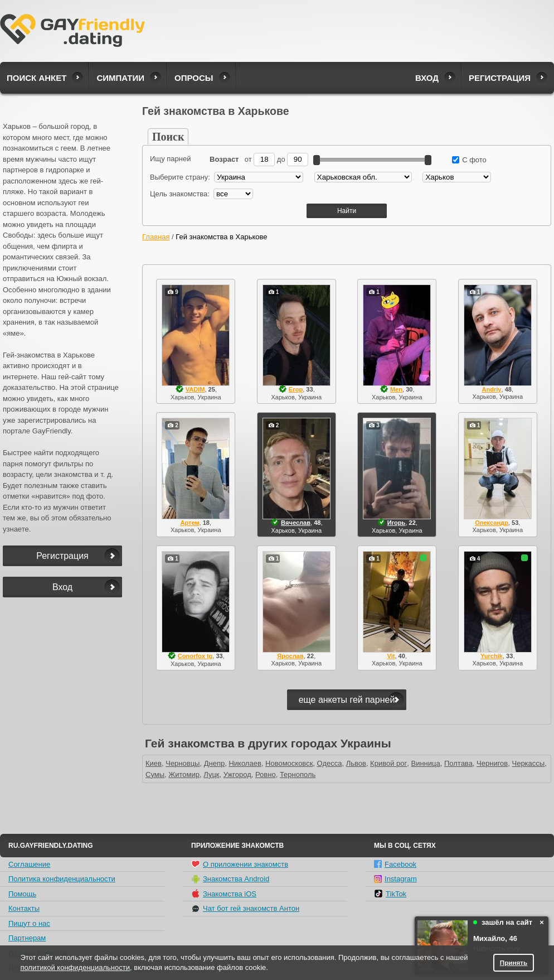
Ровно (266, 774)
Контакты (24, 908)
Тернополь (298, 774)
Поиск (168, 137)
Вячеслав (296, 523)
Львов (356, 763)
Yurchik (492, 656)
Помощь (22, 894)
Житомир (184, 774)
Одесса (330, 763)
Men (396, 389)
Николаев (245, 763)
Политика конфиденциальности (62, 879)
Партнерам (27, 938)
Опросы (194, 78)
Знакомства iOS (224, 894)
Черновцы (183, 763)
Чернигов (492, 763)
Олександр (492, 523)
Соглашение (29, 864)
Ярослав (290, 656)
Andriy (491, 389)
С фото (469, 160)
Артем (189, 523)
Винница (425, 763)
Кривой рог (388, 763)
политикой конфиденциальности (75, 967)
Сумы (155, 774)
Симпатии (120, 78)
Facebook (395, 864)
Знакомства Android (230, 879)
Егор (296, 389)
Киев (154, 763)
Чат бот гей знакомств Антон (245, 909)
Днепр (214, 763)
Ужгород (237, 774)
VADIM (195, 389)
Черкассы (529, 763)
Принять (514, 962)
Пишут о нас (29, 923)
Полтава (458, 763)
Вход (427, 78)
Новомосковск (289, 763)
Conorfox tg (195, 656)
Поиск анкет (37, 78)
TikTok (390, 894)
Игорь (397, 523)
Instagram (395, 879)
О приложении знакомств (240, 864)
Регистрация (500, 78)
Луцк (211, 774)
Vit (391, 656)
